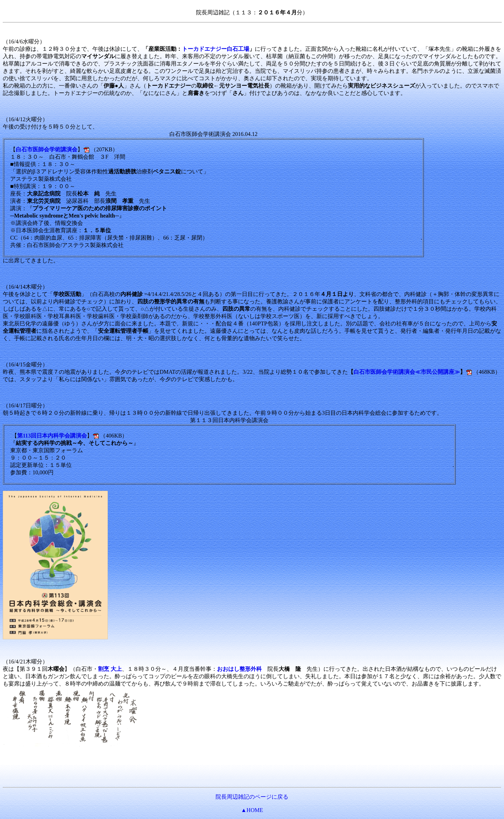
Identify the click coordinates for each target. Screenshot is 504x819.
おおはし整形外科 (239, 669)
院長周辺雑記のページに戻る (252, 797)
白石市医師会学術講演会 (47, 149)
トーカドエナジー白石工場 (216, 49)
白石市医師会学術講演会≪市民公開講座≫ (407, 372)
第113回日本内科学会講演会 (52, 436)
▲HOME (252, 810)
